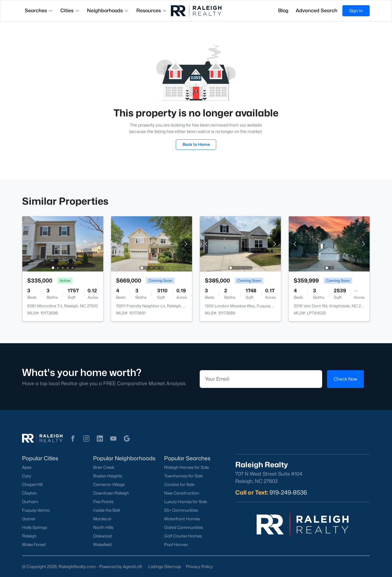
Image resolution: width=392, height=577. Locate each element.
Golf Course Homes (183, 536)
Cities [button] (70, 11)
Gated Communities (184, 527)
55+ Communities (181, 510)
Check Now (345, 379)
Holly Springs (35, 527)
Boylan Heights (108, 476)
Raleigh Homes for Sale (187, 467)
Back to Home (196, 144)
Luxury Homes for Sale (186, 502)
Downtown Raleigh (111, 493)
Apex (27, 467)
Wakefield (102, 545)
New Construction (182, 493)
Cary (26, 476)
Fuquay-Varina (36, 510)
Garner (29, 519)
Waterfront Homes (182, 519)
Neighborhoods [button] (108, 11)
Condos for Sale (179, 484)
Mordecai (102, 519)
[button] (73, 438)
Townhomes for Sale (183, 476)
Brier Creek (104, 467)
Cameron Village (109, 484)
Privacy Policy (199, 566)
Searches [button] (39, 11)
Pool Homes (176, 545)
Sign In (356, 11)
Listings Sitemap (165, 566)
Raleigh (29, 536)
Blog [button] (283, 11)
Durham (30, 502)
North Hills (103, 527)
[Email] (261, 379)
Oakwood (102, 536)
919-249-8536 (288, 492)
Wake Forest (34, 545)
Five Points (103, 502)
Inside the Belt (107, 510)
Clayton (29, 493)
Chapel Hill (32, 484)
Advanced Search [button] (317, 11)
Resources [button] (152, 11)
